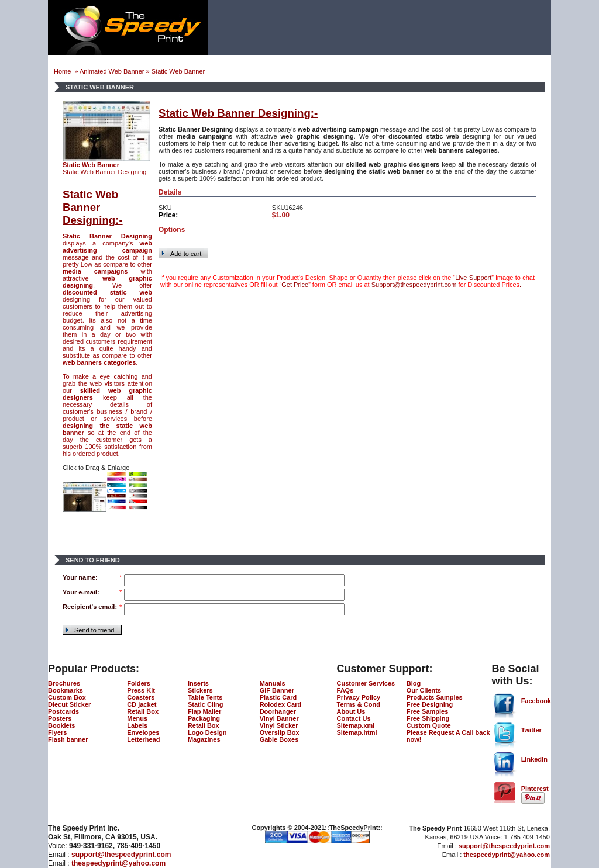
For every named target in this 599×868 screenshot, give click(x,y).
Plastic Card (278, 697)
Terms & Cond (359, 704)
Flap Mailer (204, 711)
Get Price (295, 285)
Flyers (57, 732)
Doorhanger (278, 711)
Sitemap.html (357, 732)
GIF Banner (277, 690)
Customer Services (366, 683)
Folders (139, 683)
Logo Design (207, 732)
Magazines (204, 739)
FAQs (345, 690)
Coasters (141, 697)
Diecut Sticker (69, 704)
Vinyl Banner (279, 718)
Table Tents (205, 697)
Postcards (63, 711)
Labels (137, 725)
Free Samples (428, 711)
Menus (137, 718)
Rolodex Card (281, 704)
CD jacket (142, 704)
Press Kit (141, 690)
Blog (414, 683)
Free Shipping (428, 718)
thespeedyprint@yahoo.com (118, 863)
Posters (60, 718)
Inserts (198, 683)
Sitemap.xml (356, 725)
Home (63, 71)
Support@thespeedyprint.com (414, 285)
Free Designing (430, 704)
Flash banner (68, 739)
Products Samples (435, 697)
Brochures (64, 683)
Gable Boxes (279, 739)
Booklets (61, 725)
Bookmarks (66, 690)
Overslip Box (280, 732)
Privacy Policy (359, 697)
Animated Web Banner (112, 71)
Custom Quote (429, 725)
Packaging (204, 718)
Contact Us (354, 718)
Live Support (473, 278)
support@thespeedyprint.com (121, 855)
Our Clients (424, 690)
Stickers (200, 690)
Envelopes (143, 732)
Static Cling (206, 704)
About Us (351, 711)
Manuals (273, 683)
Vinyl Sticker (279, 725)
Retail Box (143, 711)
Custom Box (67, 697)
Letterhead (143, 739)
